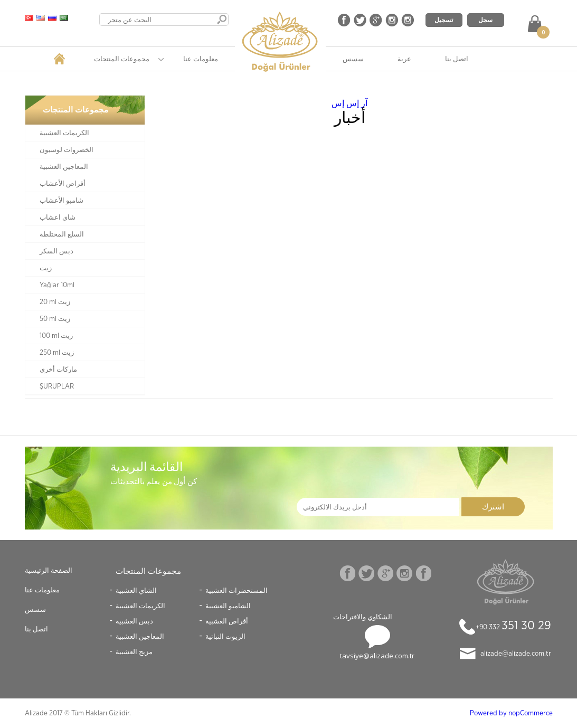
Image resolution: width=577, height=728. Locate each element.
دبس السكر (56, 251)
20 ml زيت (55, 302)
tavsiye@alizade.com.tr (377, 656)
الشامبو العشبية (228, 606)
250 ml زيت (57, 353)
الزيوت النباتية (225, 636)
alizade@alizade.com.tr (516, 654)
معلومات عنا (201, 59)
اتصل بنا (457, 59)
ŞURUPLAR (57, 386)
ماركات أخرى (58, 370)
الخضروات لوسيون (67, 150)
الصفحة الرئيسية (49, 570)
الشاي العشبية (136, 590)
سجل (485, 20)
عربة (404, 59)
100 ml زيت (56, 336)
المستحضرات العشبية (237, 590)
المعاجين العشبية (64, 167)
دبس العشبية (134, 621)
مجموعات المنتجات (122, 59)
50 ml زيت (55, 319)
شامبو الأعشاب (62, 201)
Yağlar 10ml (57, 285)
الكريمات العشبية (64, 133)
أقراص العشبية (227, 621)
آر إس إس (349, 103)
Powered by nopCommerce (511, 713)
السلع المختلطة (62, 234)
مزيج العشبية (134, 651)
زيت (46, 268)
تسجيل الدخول (444, 21)
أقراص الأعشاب (63, 184)
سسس (353, 59)
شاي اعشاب (58, 218)
